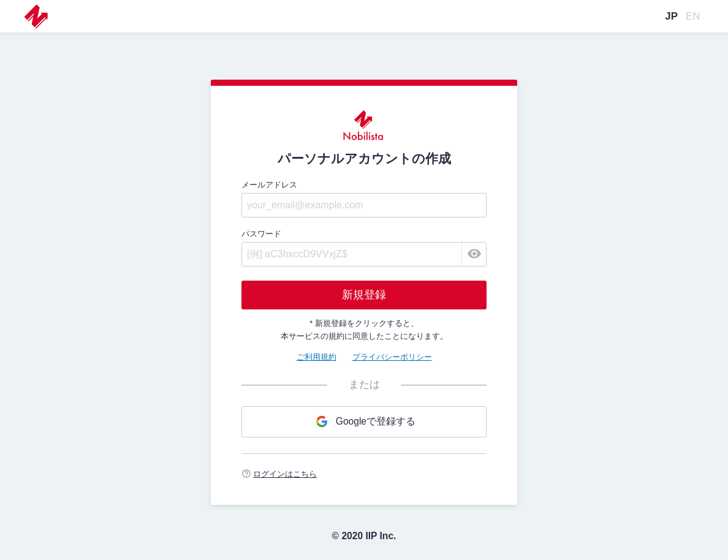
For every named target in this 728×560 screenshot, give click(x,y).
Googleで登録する (364, 422)
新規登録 (364, 295)
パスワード (261, 234)
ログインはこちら (285, 474)
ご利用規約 (317, 357)
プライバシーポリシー (392, 357)
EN (693, 16)
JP (671, 16)
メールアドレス (269, 185)
